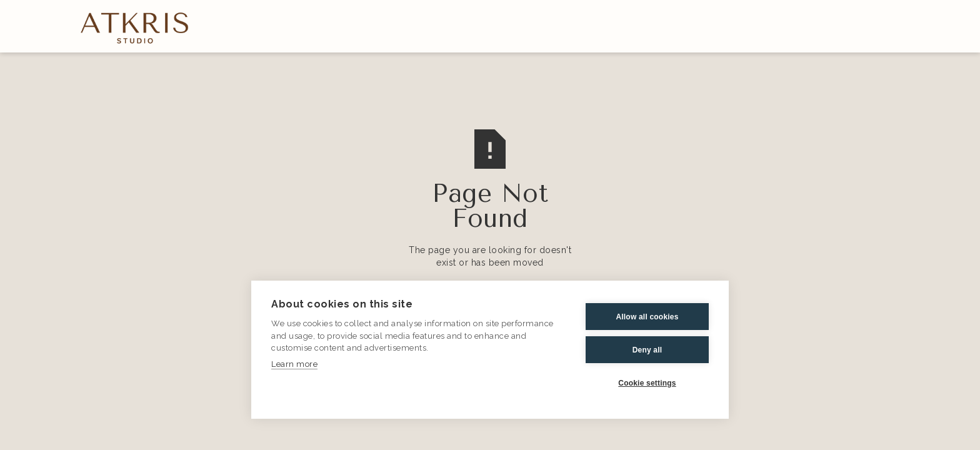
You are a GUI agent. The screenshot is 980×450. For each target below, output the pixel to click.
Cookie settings (647, 383)
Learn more (294, 364)
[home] (135, 27)
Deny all (647, 350)
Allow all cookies (647, 317)
